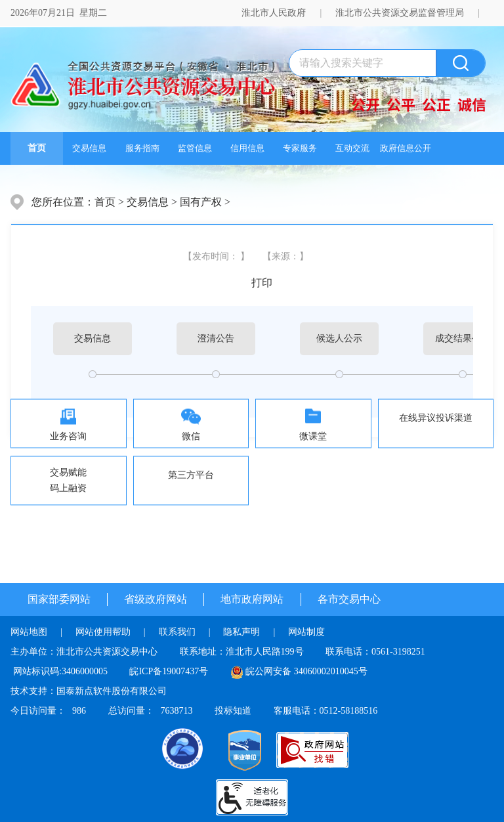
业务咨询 (68, 436)
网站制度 (306, 632)
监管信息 (195, 148)
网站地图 (29, 632)
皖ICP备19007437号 (169, 671)
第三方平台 (191, 475)
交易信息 (89, 148)
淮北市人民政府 (274, 13)
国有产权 (201, 202)
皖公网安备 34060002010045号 (306, 671)
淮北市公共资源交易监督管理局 (400, 13)
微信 (191, 436)
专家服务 (300, 148)
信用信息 (247, 148)
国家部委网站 (59, 599)
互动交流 (352, 148)
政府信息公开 (406, 148)
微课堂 (313, 436)
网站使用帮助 (103, 632)
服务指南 (142, 148)
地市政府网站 (252, 599)
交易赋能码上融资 (68, 480)
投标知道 (233, 711)
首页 (37, 148)
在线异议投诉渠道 (436, 418)
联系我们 (177, 632)
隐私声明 (241, 632)
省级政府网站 (156, 599)
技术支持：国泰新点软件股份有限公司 (89, 691)
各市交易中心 (349, 599)
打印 (262, 283)
